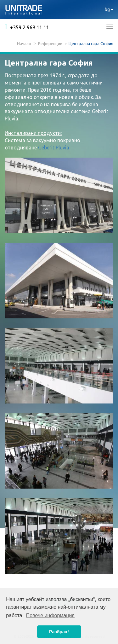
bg (109, 9)
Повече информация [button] (50, 615)
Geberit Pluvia (54, 148)
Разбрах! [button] (59, 632)
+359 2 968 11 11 (27, 27)
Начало (24, 44)
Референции (50, 44)
